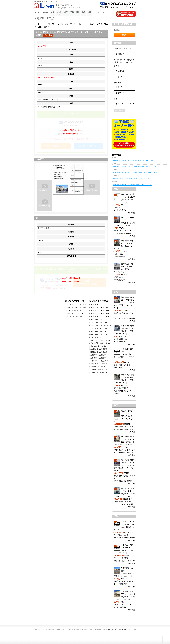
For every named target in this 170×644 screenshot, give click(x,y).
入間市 (91, 334)
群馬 (84, 13)
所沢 (80, 307)
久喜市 (102, 337)
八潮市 (91, 340)
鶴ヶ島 (79, 310)
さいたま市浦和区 (94, 313)
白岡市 (104, 346)
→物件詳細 (131, 213)
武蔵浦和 (68, 307)
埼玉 (66, 13)
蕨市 (101, 331)
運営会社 (38, 629)
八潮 (76, 307)
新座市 (91, 337)
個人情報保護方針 (49, 629)
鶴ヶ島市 (102, 343)
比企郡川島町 (93, 358)
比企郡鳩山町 (93, 361)
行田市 (107, 319)
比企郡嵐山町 (102, 355)
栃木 (78, 13)
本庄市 (91, 325)
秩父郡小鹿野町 (94, 364)
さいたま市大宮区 (94, 307)
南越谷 (85, 307)
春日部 (85, 304)
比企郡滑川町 (93, 355)
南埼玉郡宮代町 (102, 370)
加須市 (107, 322)
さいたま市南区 (105, 313)
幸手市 (96, 343)
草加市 (91, 331)
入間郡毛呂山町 (94, 352)
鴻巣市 (96, 328)
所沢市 (96, 322)
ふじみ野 (68, 310)
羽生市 (91, 328)
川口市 (102, 319)
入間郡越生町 (103, 352)
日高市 (108, 343)
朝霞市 (96, 334)
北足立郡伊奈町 (94, 349)
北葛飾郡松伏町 (104, 373)
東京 (53, 13)
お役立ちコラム (52, 19)
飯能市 (102, 322)
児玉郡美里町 (103, 364)
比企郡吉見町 (102, 358)
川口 (76, 304)
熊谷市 (96, 319)
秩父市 (91, 322)
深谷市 (102, 328)
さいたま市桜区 (105, 310)
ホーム (37, 13)
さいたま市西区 (94, 304)
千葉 (72, 13)
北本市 (107, 337)
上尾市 (107, 328)
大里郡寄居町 (93, 370)
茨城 (89, 13)
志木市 (102, 334)
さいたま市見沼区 (106, 307)
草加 (76, 313)
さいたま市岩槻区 (104, 316)
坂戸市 (91, 343)
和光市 (107, 334)
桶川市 (96, 337)
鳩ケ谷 (74, 310)
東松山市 (97, 325)
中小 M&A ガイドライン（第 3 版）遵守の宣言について (75, 629)
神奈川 (59, 13)
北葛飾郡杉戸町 (94, 373)
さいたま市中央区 (94, 310)
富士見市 (97, 340)
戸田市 (106, 331)
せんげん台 (82, 313)
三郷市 (103, 340)
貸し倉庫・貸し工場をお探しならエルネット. (118, 630)
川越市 (91, 319)
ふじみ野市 (98, 346)
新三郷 (71, 304)
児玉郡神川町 (93, 367)
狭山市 (109, 325)
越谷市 (96, 331)
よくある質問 (39, 19)
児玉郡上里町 (102, 367)
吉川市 (91, 346)
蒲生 (77, 316)
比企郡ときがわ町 (103, 361)
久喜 (81, 316)
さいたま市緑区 (94, 316)
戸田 (67, 304)
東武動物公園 (69, 313)
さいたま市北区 (104, 304)
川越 (80, 304)
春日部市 (103, 325)
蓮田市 (108, 340)
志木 (67, 316)
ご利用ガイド (99, 13)
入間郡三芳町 (103, 349)
